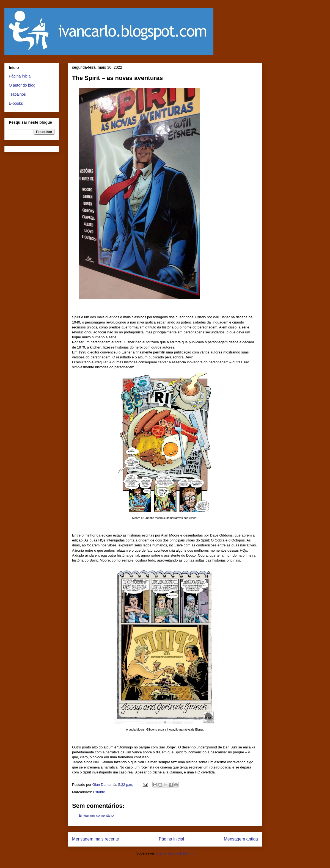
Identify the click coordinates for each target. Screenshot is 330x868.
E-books (16, 103)
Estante (99, 792)
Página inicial (171, 839)
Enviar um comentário (96, 815)
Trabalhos (17, 94)
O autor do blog (22, 85)
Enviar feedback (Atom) (175, 853)
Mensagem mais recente (96, 839)
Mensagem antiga (241, 839)
